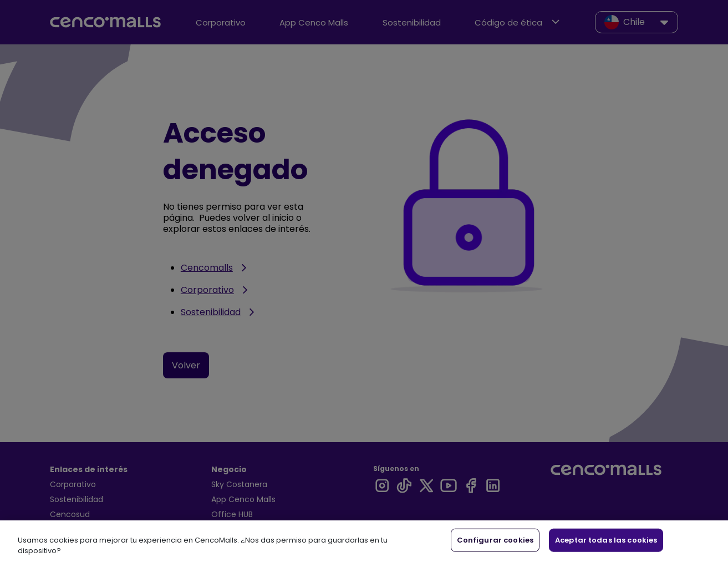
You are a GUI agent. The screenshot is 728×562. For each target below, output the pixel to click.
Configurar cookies (495, 540)
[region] (364, 541)
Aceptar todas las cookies (606, 540)
